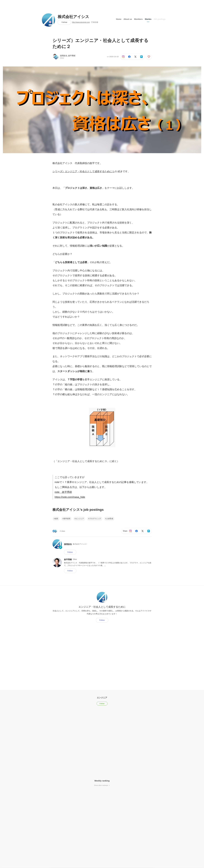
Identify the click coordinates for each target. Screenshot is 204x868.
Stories (148, 19)
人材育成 (110, 519)
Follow (64, 22)
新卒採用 (67, 519)
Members (138, 19)
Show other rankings (102, 785)
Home (119, 19)
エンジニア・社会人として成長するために (102, 607)
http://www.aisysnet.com (81, 22)
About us (128, 19)
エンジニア (80, 519)
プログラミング (95, 519)
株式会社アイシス (73, 17)
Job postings (160, 19)
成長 (56, 519)
